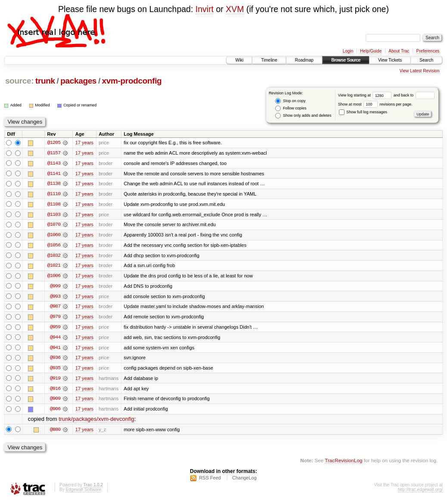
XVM (235, 9)
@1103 (54, 215)
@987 (55, 308)
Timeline (269, 60)
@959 (55, 329)
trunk (45, 81)
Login (348, 51)
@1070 (54, 225)
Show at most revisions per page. (375, 104)
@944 (55, 339)
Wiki (239, 60)
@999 (55, 287)
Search (426, 60)
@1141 (54, 174)
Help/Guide (371, 51)
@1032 (54, 256)
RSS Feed (210, 481)
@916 (55, 391)
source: (19, 81)
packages (78, 81)
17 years (84, 143)
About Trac (399, 51)
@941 (55, 349)
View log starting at (366, 95)
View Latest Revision (420, 71)
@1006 (54, 277)
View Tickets (390, 60)
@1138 (54, 184)
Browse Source (346, 60)
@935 (55, 370)
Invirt (205, 9)
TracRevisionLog (343, 463)
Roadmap (304, 60)
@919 (55, 380)
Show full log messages (363, 112)
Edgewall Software (83, 493)
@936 (55, 360)
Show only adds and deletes (303, 116)
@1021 (54, 267)
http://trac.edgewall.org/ (420, 493)
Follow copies (291, 108)
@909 (55, 401)
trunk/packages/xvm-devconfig (96, 422)
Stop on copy (290, 101)
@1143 (54, 163)
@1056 (54, 246)
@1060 (54, 236)
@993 (55, 298)
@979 (55, 318)
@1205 (54, 143)
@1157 (54, 153)
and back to (414, 95)
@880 (55, 432)
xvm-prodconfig (132, 81)
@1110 (54, 194)
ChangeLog (244, 481)
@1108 (54, 205)
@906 (55, 411)
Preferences (428, 51)
